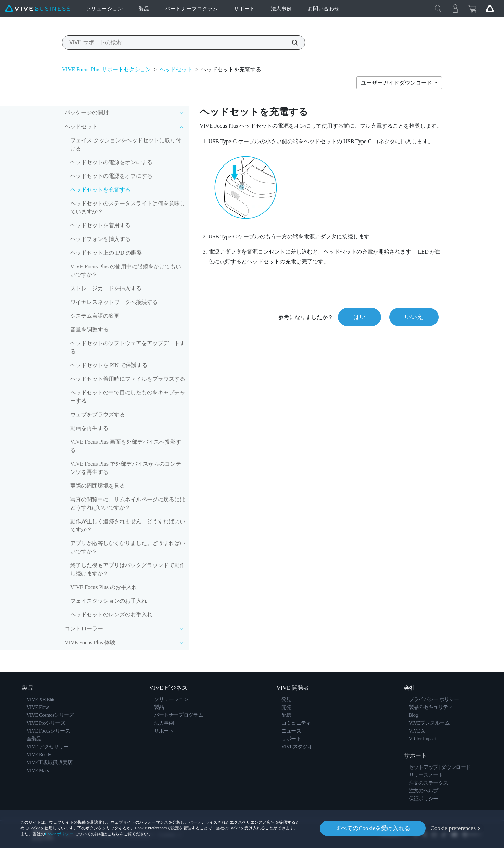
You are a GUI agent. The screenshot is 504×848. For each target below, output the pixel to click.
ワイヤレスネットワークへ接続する (114, 302)
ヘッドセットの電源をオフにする (111, 176)
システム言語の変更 (95, 316)
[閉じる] (438, 9)
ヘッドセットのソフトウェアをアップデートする (128, 347)
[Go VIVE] (490, 9)
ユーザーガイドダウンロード (397, 83)
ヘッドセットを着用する (100, 225)
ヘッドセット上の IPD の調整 (106, 253)
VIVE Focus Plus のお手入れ (104, 587)
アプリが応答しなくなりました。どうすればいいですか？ (128, 547)
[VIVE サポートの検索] (291, 42)
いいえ (414, 317)
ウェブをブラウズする (98, 414)
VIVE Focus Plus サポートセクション (106, 69)
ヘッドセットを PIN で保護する (109, 365)
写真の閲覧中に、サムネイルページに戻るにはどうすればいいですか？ (128, 503)
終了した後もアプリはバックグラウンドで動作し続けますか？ (128, 569)
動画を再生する (89, 428)
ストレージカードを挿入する (106, 288)
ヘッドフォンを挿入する (100, 239)
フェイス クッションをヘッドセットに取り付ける (126, 144)
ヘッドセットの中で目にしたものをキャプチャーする (128, 397)
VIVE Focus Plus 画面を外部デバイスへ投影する (126, 446)
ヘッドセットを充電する (100, 190)
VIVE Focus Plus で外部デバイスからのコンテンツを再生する (126, 468)
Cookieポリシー (59, 834)
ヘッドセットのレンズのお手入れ (111, 615)
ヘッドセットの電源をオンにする (111, 162)
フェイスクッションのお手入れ (109, 601)
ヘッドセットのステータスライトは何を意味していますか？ (128, 207)
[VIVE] (38, 9)
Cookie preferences (453, 828)
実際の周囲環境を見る (98, 486)
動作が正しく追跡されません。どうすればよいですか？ (128, 525)
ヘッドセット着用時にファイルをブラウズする (128, 379)
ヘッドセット (176, 69)
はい (360, 317)
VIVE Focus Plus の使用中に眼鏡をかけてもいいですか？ (126, 271)
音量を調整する (89, 329)
